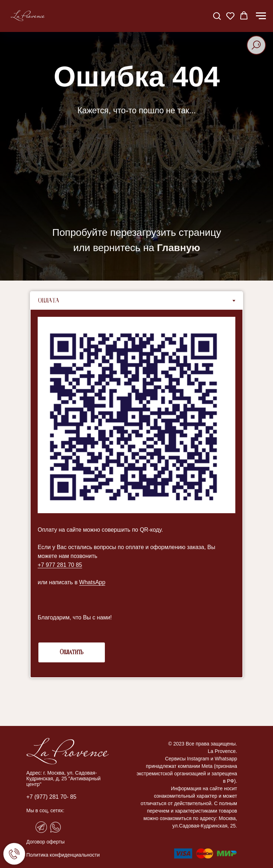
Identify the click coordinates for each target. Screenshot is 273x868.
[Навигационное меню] (261, 16)
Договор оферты (45, 842)
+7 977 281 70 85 (60, 565)
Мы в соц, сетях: (45, 810)
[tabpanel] (136, 493)
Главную (179, 248)
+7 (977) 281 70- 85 (51, 797)
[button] (217, 16)
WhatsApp (92, 582)
